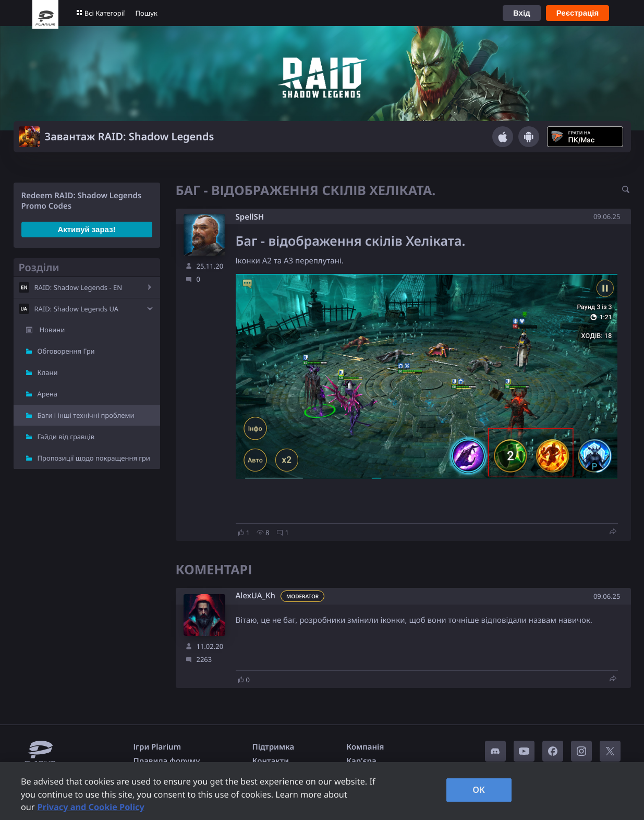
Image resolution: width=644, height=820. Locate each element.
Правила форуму (167, 761)
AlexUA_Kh (256, 596)
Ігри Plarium (157, 747)
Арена (48, 394)
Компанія (365, 747)
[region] (322, 791)
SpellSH (250, 217)
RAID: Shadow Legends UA (77, 309)
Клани (48, 372)
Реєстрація (578, 13)
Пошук (146, 13)
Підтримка (274, 747)
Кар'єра (361, 761)
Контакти (271, 761)
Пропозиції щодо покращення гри (94, 458)
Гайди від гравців (66, 437)
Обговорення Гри (66, 351)
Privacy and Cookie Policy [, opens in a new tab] (91, 807)
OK (479, 790)
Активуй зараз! (86, 229)
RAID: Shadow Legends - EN (78, 287)
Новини (52, 330)
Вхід (522, 13)
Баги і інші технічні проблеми (86, 415)
